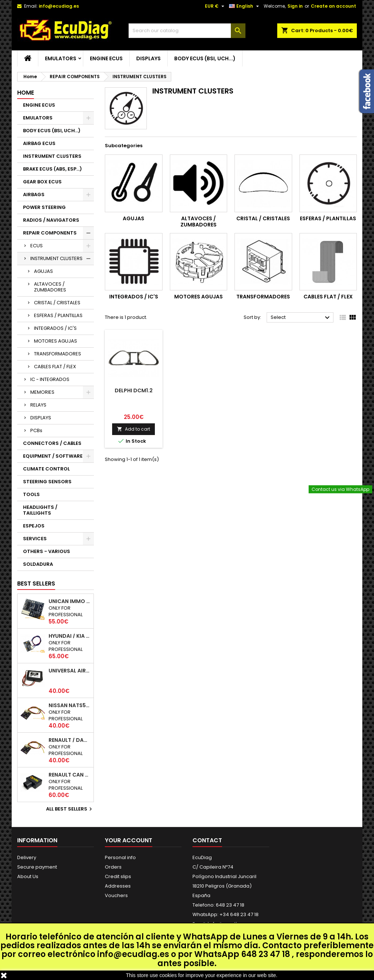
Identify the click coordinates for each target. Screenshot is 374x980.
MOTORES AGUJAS (56, 341)
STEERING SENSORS (47, 482)
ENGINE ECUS (106, 58)
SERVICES (35, 539)
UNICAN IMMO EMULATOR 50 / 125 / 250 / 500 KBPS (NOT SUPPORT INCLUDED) (70, 601)
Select (301, 318)
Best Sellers (36, 584)
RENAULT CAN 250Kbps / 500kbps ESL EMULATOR (70, 775)
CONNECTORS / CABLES (52, 443)
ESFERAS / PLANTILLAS (58, 315)
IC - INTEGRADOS (50, 379)
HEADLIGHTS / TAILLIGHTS (40, 510)
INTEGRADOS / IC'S (55, 328)
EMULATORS (61, 58)
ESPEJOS (34, 526)
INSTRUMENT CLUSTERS (52, 156)
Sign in (295, 6)
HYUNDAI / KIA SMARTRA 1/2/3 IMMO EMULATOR (70, 636)
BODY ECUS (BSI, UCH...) (205, 58)
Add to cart (133, 429)
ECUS (37, 246)
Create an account (333, 6)
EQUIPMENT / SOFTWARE (53, 456)
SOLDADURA (38, 564)
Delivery (27, 857)
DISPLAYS (148, 58)
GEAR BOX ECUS (42, 182)
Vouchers (116, 895)
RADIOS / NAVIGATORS (51, 220)
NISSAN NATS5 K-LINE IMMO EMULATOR (70, 705)
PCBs (36, 430)
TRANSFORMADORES (58, 354)
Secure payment (37, 867)
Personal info (120, 857)
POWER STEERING (44, 207)
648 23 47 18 (266, 954)
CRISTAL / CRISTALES (57, 303)
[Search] (187, 31)
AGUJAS (43, 271)
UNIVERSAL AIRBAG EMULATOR (70, 671)
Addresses (118, 886)
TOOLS (31, 494)
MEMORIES (42, 392)
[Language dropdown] (245, 6)
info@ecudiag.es (133, 954)
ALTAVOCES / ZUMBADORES (50, 287)
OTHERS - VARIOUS (47, 551)
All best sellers (70, 809)
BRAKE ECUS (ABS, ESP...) (52, 169)
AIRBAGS (34, 195)
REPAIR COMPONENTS (50, 233)
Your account (129, 840)
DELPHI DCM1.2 (134, 390)
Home (26, 93)
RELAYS (38, 405)
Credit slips (118, 876)
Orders (113, 867)
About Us (28, 876)
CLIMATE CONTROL (46, 469)
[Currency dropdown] (215, 6)
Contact (207, 840)
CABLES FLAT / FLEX (55, 367)
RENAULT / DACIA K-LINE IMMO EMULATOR (70, 740)
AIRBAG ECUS (39, 143)
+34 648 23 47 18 (239, 914)
